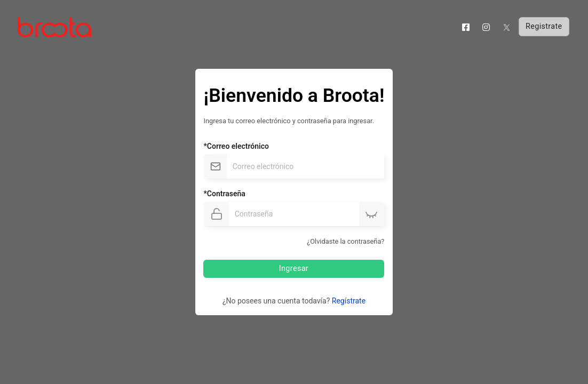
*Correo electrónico (236, 146)
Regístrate (349, 301)
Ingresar (293, 269)
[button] (371, 214)
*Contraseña (225, 194)
